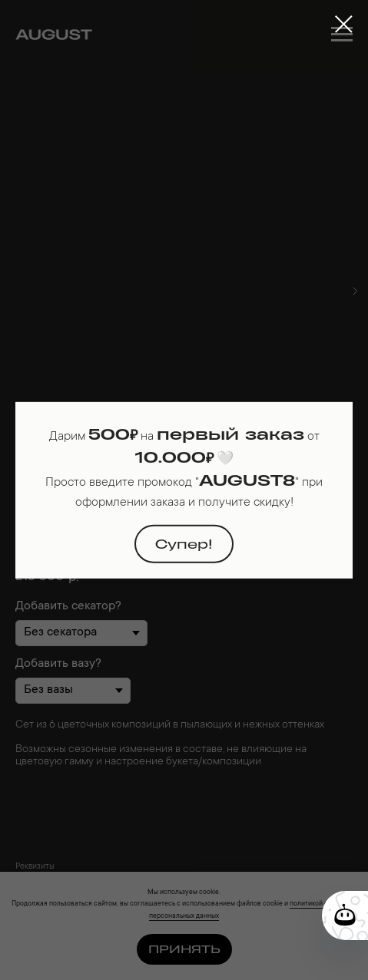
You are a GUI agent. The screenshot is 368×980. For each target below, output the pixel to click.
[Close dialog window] (344, 24)
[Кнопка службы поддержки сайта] (345, 916)
